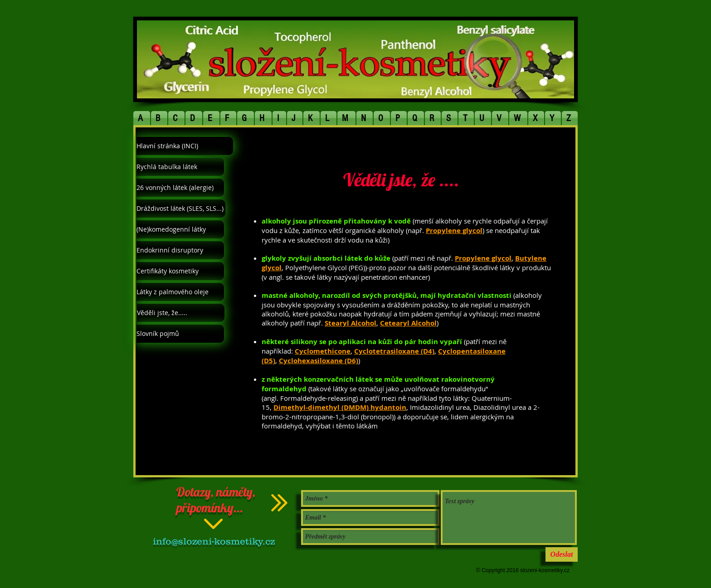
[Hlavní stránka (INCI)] (185, 146)
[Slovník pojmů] (180, 334)
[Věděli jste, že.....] (181, 313)
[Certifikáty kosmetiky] (180, 271)
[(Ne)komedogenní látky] (180, 229)
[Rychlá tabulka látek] (180, 167)
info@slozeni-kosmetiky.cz (214, 541)
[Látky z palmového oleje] (180, 292)
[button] (142, 118)
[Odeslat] (562, 554)
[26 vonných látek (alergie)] (180, 188)
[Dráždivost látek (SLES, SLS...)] (181, 209)
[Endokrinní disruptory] (180, 250)
